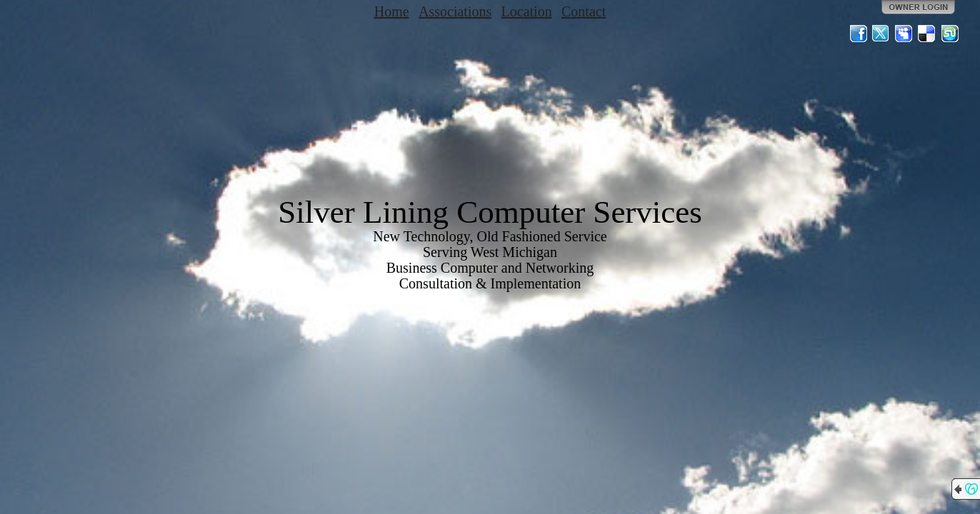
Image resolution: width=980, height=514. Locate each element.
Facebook (859, 34)
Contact (584, 11)
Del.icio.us (927, 34)
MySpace (904, 34)
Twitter (881, 34)
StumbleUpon (950, 34)
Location (527, 11)
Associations (455, 11)
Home (392, 11)
